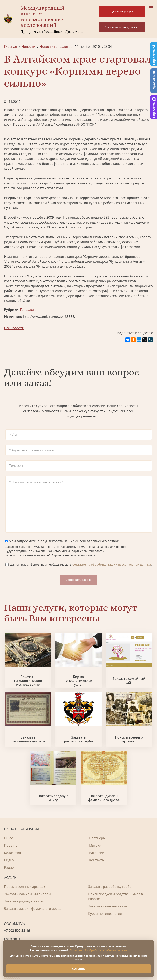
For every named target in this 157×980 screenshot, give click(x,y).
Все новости (14, 328)
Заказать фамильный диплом (28, 739)
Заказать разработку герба (78, 739)
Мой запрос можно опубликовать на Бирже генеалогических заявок (62, 541)
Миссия (95, 845)
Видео (9, 860)
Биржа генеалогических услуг (78, 681)
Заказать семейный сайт (129, 681)
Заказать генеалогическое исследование (28, 681)
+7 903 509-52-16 (17, 931)
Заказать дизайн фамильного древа (104, 798)
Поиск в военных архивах (129, 739)
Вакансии (97, 853)
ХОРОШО (78, 969)
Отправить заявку (78, 580)
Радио (9, 867)
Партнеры (97, 838)
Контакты (97, 860)
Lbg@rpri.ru (13, 939)
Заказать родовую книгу (53, 798)
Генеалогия (29, 310)
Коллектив (12, 853)
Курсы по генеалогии (105, 914)
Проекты (11, 845)
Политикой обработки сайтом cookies (98, 950)
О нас (8, 838)
